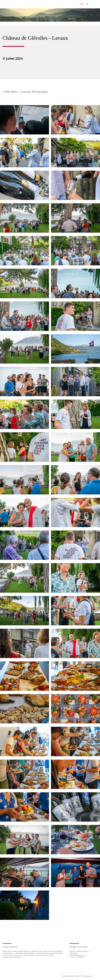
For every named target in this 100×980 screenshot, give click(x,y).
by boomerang (87, 976)
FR (82, 4)
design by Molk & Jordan (71, 976)
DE (87, 4)
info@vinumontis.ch (77, 955)
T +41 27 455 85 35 (77, 957)
